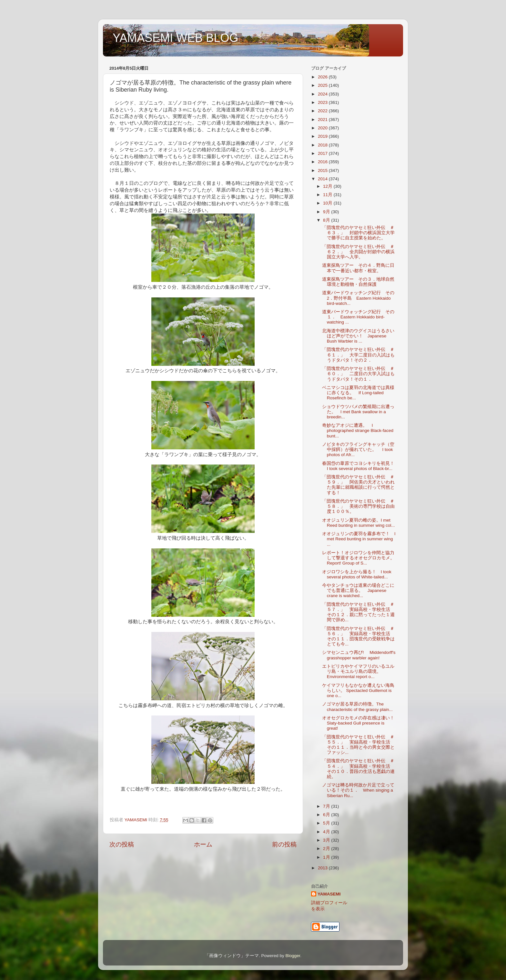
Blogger (293, 956)
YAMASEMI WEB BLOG (175, 38)
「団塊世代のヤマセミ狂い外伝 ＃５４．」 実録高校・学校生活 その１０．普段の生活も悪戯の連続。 (358, 769)
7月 (327, 806)
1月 (327, 857)
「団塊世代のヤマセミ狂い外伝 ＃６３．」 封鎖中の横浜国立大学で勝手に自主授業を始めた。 (358, 233)
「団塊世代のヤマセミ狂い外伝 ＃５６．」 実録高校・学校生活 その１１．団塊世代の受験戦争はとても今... (358, 636)
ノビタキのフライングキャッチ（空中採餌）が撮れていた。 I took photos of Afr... (358, 450)
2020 (323, 128)
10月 (328, 203)
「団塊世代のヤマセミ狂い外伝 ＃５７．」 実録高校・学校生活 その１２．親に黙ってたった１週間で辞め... (358, 612)
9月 (327, 212)
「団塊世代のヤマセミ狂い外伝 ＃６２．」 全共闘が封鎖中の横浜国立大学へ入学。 (358, 252)
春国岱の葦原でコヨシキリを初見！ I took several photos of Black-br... (360, 466)
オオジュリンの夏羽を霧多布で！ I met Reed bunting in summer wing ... (359, 539)
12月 (328, 186)
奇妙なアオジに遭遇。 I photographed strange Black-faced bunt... (358, 430)
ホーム (203, 844)
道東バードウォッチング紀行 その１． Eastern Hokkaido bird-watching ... (358, 317)
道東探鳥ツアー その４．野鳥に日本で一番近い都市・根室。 (358, 268)
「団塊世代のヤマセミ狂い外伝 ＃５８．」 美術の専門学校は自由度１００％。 (358, 506)
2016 (323, 162)
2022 (323, 111)
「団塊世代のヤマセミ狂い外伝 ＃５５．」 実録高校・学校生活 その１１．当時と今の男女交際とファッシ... (358, 745)
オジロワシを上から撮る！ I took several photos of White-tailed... (357, 574)
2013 (323, 868)
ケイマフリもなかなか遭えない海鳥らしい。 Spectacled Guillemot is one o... (358, 690)
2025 (323, 85)
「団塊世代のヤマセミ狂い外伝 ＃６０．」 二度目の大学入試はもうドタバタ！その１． (358, 374)
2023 (323, 102)
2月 (327, 849)
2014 (323, 179)
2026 (323, 77)
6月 (327, 815)
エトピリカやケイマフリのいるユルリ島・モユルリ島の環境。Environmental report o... (358, 671)
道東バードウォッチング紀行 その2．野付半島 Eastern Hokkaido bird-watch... (358, 298)
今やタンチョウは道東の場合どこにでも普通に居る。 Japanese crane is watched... (358, 590)
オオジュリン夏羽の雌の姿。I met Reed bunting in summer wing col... (359, 523)
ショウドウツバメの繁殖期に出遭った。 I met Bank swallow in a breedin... (358, 412)
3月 (327, 840)
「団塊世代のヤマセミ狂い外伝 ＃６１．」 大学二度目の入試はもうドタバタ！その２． (358, 355)
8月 (327, 220)
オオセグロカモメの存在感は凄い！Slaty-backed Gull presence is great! (358, 723)
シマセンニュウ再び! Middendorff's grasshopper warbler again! (359, 655)
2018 (323, 145)
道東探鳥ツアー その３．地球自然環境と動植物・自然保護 (358, 282)
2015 (323, 170)
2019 (323, 136)
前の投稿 (284, 844)
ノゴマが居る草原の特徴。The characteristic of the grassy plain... (357, 707)
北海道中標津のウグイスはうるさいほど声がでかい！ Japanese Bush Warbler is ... (358, 336)
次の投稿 (122, 844)
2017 (323, 153)
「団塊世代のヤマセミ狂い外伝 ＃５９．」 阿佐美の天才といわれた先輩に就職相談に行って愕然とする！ (358, 485)
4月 (327, 832)
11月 (328, 195)
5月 (327, 823)
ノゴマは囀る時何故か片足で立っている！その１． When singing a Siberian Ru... (358, 790)
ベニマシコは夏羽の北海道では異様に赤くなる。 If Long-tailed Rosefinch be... (358, 393)
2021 (323, 120)
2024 (323, 94)
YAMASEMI (329, 894)
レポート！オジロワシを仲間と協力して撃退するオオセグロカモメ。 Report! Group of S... (361, 558)
